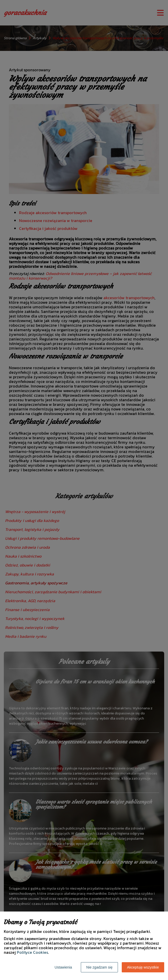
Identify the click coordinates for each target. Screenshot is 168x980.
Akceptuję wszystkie (143, 967)
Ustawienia (63, 967)
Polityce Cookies (32, 952)
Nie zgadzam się (99, 967)
